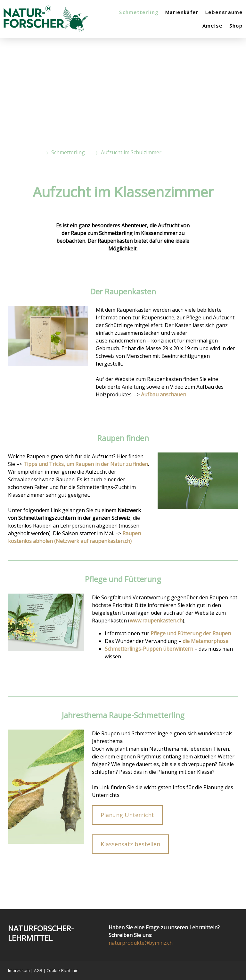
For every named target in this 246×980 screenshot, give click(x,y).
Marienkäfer (182, 12)
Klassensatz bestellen (130, 844)
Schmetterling (139, 12)
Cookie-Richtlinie (62, 970)
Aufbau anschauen (164, 394)
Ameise (213, 26)
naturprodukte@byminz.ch (141, 943)
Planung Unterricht (127, 815)
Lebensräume (224, 12)
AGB (38, 970)
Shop (236, 26)
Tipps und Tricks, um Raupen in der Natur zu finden (86, 464)
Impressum (19, 970)
